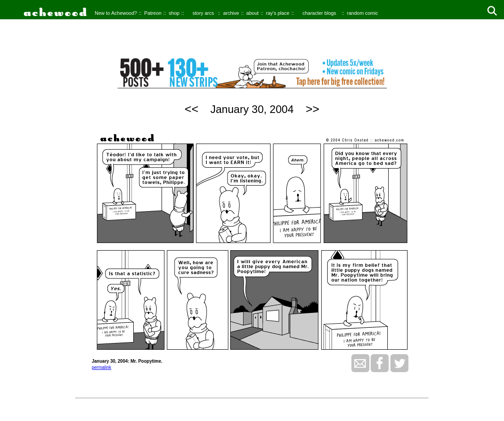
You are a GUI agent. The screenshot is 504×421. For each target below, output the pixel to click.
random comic (362, 13)
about (253, 13)
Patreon (153, 13)
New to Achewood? (116, 13)
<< (191, 109)
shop (174, 13)
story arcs (203, 13)
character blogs (319, 13)
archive (231, 13)
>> (313, 109)
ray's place (278, 13)
